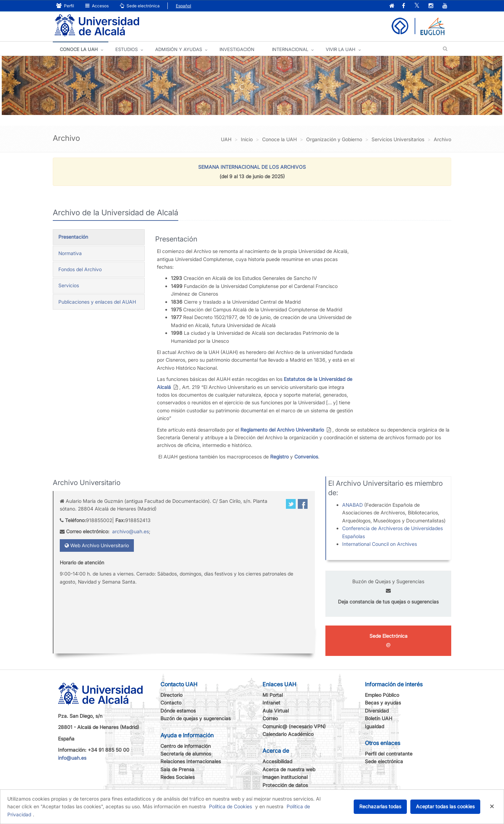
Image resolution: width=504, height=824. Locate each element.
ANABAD (353, 505)
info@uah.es (72, 758)
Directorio (171, 695)
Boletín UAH (379, 718)
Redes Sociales (178, 777)
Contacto (171, 703)
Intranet (271, 703)
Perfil (65, 6)
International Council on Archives (380, 544)
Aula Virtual (276, 711)
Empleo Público (382, 695)
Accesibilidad (277, 761)
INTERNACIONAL (290, 49)
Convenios (306, 457)
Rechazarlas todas (380, 806)
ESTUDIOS (127, 49)
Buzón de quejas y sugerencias (196, 718)
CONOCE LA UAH (79, 49)
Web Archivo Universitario (97, 545)
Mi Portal (273, 695)
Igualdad (375, 726)
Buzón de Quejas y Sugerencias (388, 581)
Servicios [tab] (69, 285)
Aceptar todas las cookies (445, 806)
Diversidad (377, 711)
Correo (270, 718)
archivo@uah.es (131, 531)
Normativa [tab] (70, 253)
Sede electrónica (140, 6)
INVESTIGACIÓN (237, 49)
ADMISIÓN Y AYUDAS (179, 49)
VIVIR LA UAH (341, 49)
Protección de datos (285, 785)
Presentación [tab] (73, 237)
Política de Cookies (231, 806)
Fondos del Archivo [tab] (80, 269)
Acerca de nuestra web (289, 769)
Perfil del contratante (389, 754)
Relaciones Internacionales (191, 761)
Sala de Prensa (177, 769)
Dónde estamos (178, 711)
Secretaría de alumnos (186, 754)
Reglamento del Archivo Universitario (282, 430)
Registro (279, 457)
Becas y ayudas (383, 703)
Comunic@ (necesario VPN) (294, 726)
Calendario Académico (288, 734)
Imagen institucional (285, 777)
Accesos (97, 6)
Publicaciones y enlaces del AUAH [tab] (97, 302)
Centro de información (186, 746)
